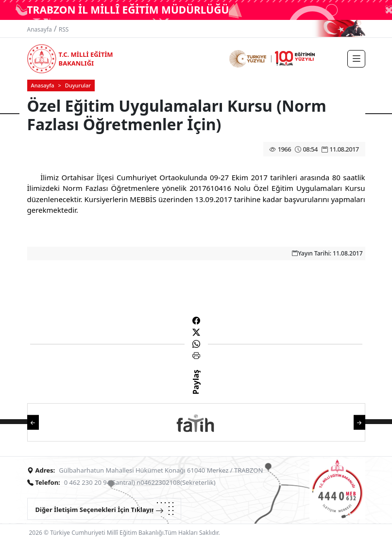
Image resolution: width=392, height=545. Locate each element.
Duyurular (78, 85)
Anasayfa (40, 29)
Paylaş (196, 391)
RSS (64, 29)
